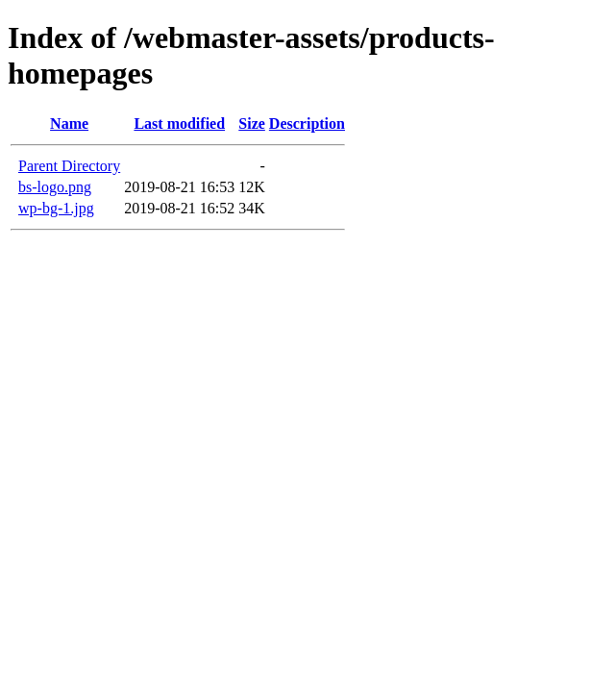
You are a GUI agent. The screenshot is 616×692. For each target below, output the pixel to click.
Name (69, 124)
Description (307, 124)
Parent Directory (69, 166)
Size (252, 124)
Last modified (179, 124)
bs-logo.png (55, 187)
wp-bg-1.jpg (56, 208)
